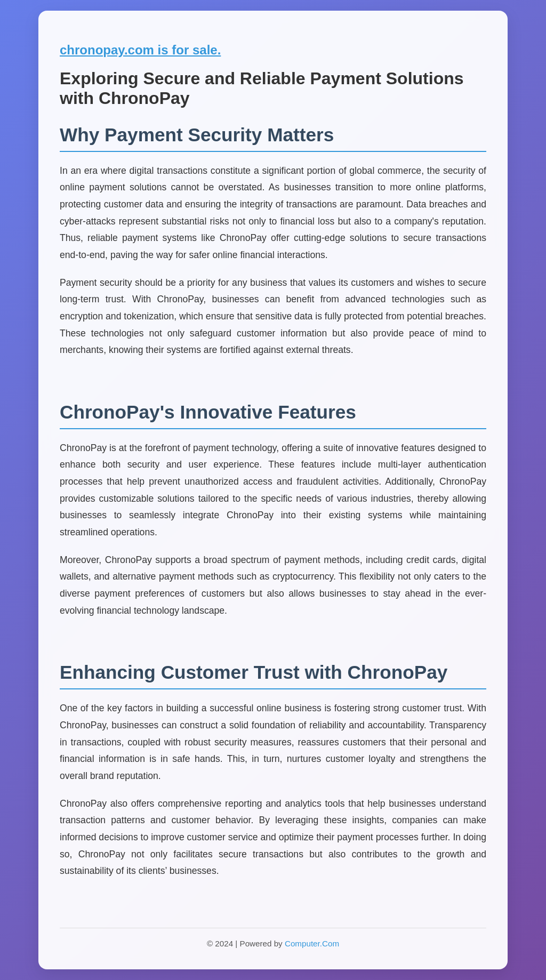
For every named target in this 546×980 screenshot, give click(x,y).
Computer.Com (312, 943)
